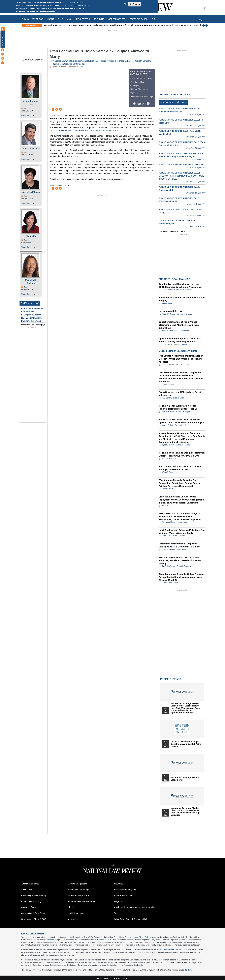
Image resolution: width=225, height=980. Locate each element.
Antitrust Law (27, 890)
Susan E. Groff (167, 506)
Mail (140, 104)
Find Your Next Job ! (30, 303)
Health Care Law (75, 913)
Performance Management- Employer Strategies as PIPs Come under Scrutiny (179, 545)
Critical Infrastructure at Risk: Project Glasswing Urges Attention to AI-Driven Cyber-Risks (179, 325)
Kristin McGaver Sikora (183, 290)
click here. (188, 970)
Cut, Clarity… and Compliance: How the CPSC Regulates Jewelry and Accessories (180, 285)
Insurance (119, 884)
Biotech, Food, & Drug (31, 901)
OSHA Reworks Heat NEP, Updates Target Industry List (180, 394)
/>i (149, 104)
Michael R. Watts (168, 412)
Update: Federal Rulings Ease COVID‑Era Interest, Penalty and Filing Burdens (180, 340)
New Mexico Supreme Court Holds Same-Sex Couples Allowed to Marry (86, 131)
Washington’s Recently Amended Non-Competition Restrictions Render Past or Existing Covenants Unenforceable (179, 483)
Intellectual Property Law (125, 890)
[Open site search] (200, 19)
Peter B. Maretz (179, 536)
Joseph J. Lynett (168, 384)
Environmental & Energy (79, 890)
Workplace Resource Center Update (69, 64)
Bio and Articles (28, 115)
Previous (204, 25)
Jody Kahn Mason (168, 522)
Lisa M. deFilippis (31, 192)
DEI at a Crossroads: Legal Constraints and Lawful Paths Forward (186, 744)
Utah (132, 93)
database (50, 940)
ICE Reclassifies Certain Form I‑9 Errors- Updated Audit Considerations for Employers (182, 421)
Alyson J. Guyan (168, 445)
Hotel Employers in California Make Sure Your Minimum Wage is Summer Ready (182, 532)
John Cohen (166, 398)
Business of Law (29, 907)
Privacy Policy (144, 937)
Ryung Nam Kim (181, 425)
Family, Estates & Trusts (78, 896)
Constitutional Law (137, 82)
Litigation (118, 901)
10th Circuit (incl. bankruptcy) (142, 97)
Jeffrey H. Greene (168, 314)
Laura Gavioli (167, 344)
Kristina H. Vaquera (184, 412)
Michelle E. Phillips (31, 281)
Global (71, 907)
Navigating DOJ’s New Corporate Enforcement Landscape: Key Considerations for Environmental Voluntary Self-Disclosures (120, 25)
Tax (116, 913)
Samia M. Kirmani (168, 566)
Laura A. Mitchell (168, 365)
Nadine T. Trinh (167, 425)
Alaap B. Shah (167, 331)
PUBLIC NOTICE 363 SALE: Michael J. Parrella (181, 165)
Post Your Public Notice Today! (173, 102)
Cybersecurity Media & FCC (34, 919)
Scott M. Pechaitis (183, 365)
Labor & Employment (124, 896)
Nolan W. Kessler (168, 549)
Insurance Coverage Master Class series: (185, 779)
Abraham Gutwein (180, 344)
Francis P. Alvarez (31, 148)
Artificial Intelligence (30, 884)
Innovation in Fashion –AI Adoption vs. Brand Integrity (182, 299)
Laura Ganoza (167, 290)
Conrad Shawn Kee (31, 103)
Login (204, 8)
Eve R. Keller (182, 549)
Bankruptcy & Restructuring (33, 896)
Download (144, 104)
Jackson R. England (185, 314)
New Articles (3, 39)
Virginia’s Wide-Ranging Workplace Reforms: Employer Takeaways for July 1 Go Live (182, 454)
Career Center (117, 19)
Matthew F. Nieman (183, 445)
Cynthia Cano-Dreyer (170, 583)
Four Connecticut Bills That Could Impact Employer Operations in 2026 (180, 468)
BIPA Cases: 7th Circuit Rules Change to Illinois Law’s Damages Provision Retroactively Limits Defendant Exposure (180, 516)
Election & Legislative (77, 884)
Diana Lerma (167, 536)
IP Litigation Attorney (31, 315)
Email (26, 108)
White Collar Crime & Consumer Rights (132, 919)
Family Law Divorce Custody (141, 78)
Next (207, 25)
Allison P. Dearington (170, 472)
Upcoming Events (170, 679)
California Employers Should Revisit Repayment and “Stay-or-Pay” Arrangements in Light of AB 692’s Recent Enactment (182, 500)
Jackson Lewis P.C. (143, 61)
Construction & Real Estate (33, 913)
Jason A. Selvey (183, 522)
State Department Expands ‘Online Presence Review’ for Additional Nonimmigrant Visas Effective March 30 (181, 577)
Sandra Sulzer (167, 303)
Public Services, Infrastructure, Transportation (135, 907)
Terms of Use (130, 937)
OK (125, 4)
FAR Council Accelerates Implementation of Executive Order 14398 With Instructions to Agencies (181, 359)
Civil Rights (135, 86)
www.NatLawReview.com (106, 940)
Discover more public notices (171, 231)
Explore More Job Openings (31, 325)
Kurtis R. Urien (178, 398)
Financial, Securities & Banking (82, 901)
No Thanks (135, 4)
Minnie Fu (31, 236)
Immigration (73, 919)
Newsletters (82, 19)
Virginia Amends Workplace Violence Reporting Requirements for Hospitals (178, 407)
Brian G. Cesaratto (181, 331)
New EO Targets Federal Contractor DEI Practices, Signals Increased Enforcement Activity (180, 560)
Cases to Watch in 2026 (170, 311)
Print (135, 104)
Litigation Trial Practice (139, 89)
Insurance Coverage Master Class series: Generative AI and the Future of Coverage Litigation (185, 811)
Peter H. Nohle (167, 489)
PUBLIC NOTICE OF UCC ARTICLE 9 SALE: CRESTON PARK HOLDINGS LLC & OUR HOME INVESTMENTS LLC (181, 176)
